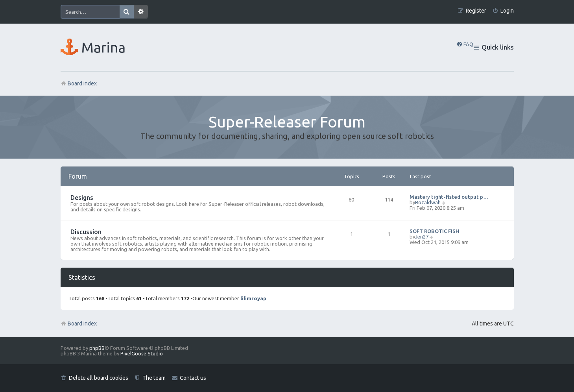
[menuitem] (503, 11)
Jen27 (422, 237)
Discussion (86, 232)
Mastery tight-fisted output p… (449, 197)
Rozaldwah (428, 202)
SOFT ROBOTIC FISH (434, 231)
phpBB (97, 348)
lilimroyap (253, 298)
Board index (79, 324)
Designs (82, 198)
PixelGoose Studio (142, 353)
